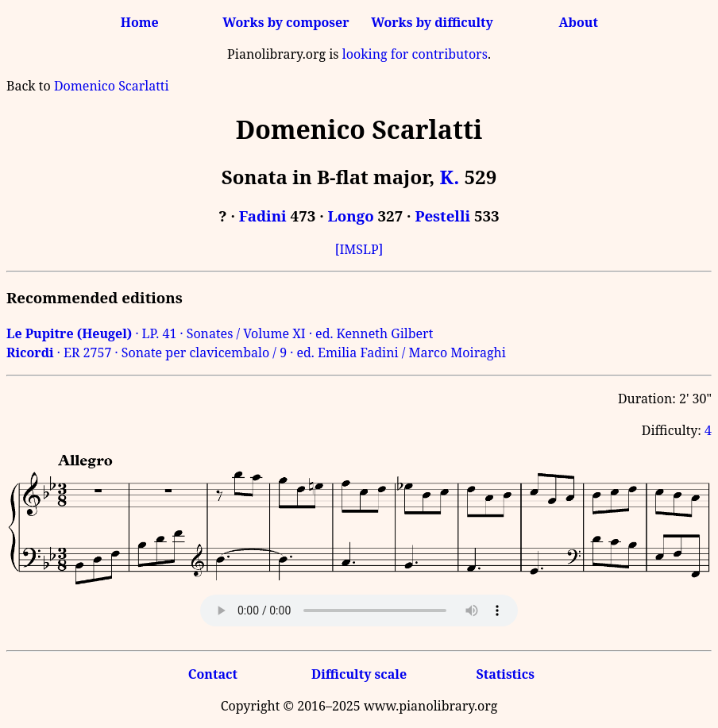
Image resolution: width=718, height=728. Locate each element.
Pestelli (442, 216)
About (579, 22)
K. (450, 177)
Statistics (505, 674)
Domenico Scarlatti (112, 86)
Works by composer (286, 22)
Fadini (263, 216)
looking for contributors (415, 54)
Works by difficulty (432, 22)
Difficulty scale (359, 674)
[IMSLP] (359, 249)
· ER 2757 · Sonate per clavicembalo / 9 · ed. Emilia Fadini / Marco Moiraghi (256, 352)
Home (140, 22)
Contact (213, 674)
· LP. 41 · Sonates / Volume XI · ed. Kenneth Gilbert (220, 333)
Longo (351, 216)
